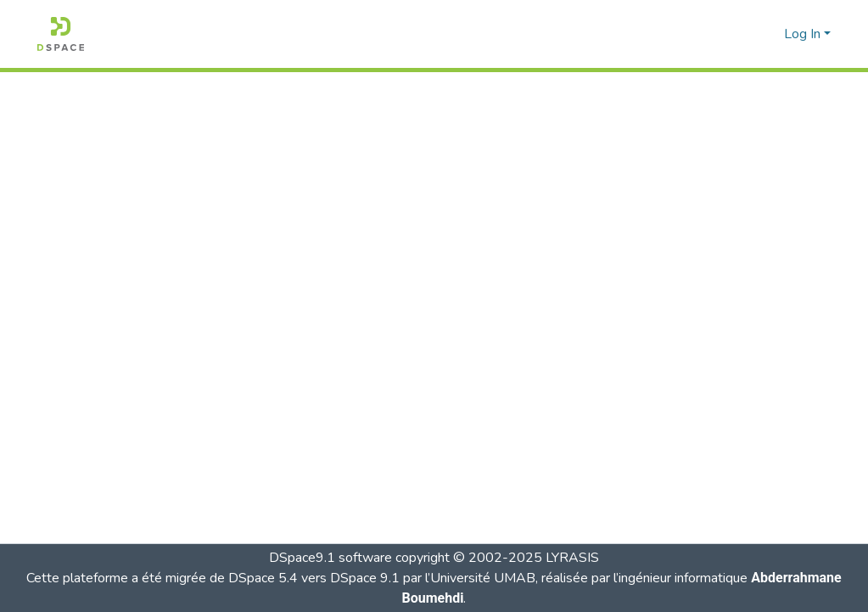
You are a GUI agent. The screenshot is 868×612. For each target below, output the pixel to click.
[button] (61, 34)
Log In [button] (804, 34)
